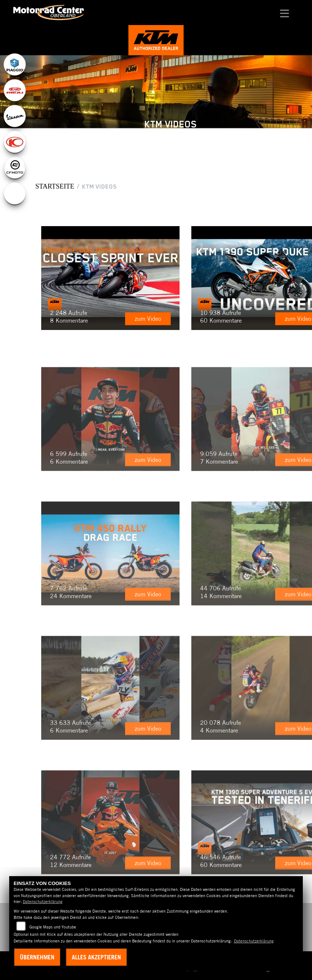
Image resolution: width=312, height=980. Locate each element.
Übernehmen (37, 957)
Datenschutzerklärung (43, 902)
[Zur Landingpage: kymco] (15, 142)
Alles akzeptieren (96, 957)
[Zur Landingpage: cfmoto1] (15, 168)
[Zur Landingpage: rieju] (15, 90)
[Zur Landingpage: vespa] (15, 116)
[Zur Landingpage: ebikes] (15, 193)
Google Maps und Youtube (53, 927)
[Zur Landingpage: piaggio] (15, 64)
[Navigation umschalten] (285, 13)
